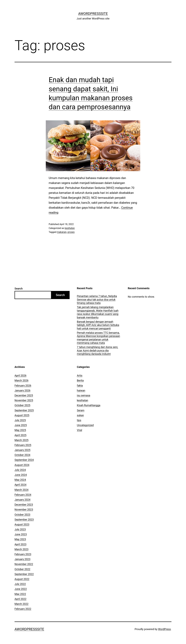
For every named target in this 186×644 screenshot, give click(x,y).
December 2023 (24, 505)
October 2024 (22, 455)
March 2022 (22, 604)
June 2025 (21, 425)
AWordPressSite (93, 14)
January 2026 (22, 390)
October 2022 (22, 569)
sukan (80, 415)
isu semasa (84, 395)
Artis (80, 375)
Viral (79, 430)
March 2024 (22, 490)
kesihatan (70, 228)
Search (19, 289)
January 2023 (22, 559)
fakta (80, 386)
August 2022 (22, 579)
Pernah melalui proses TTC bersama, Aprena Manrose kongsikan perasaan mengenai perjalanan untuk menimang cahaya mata (98, 338)
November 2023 (24, 509)
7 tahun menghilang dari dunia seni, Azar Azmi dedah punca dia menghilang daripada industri (97, 350)
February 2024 (23, 495)
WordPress (164, 629)
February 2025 (23, 445)
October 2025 (22, 405)
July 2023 (20, 529)
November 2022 (24, 564)
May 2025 (20, 430)
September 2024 (24, 460)
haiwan (81, 390)
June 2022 (21, 589)
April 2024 (20, 485)
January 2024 (22, 500)
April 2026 (20, 375)
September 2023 (24, 520)
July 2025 (20, 420)
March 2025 (22, 440)
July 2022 (20, 584)
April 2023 (20, 544)
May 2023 (20, 539)
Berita (80, 380)
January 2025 (22, 450)
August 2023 (22, 524)
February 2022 (23, 609)
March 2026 (22, 380)
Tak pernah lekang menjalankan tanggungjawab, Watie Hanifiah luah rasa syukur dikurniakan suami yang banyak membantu (98, 312)
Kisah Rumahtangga (89, 405)
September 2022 (24, 574)
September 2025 (24, 410)
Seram (81, 410)
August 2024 (22, 465)
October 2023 (22, 515)
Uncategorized (85, 425)
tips (79, 420)
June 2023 (21, 534)
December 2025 (24, 395)
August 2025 (22, 415)
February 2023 (23, 554)
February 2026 (23, 386)
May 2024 (20, 480)
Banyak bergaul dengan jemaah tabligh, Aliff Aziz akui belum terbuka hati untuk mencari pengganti (98, 325)
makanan (62, 232)
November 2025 (24, 400)
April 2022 (20, 599)
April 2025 (20, 435)
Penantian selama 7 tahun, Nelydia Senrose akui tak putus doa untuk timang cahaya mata (97, 299)
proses (71, 232)
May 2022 (20, 594)
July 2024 (20, 470)
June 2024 (21, 475)
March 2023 (22, 549)
